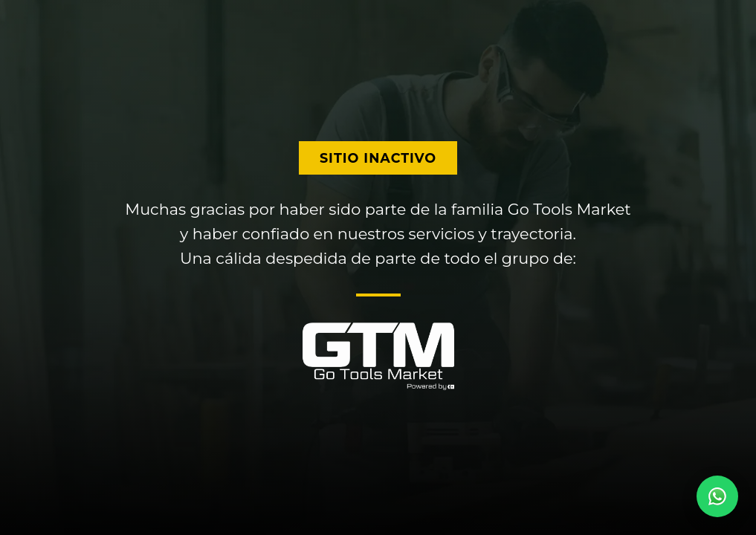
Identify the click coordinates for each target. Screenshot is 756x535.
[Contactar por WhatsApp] (717, 496)
